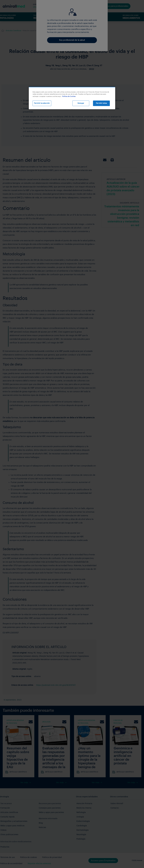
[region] (72, 98)
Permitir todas (101, 103)
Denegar (81, 103)
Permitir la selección (42, 103)
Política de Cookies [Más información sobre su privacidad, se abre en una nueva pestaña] (69, 96)
